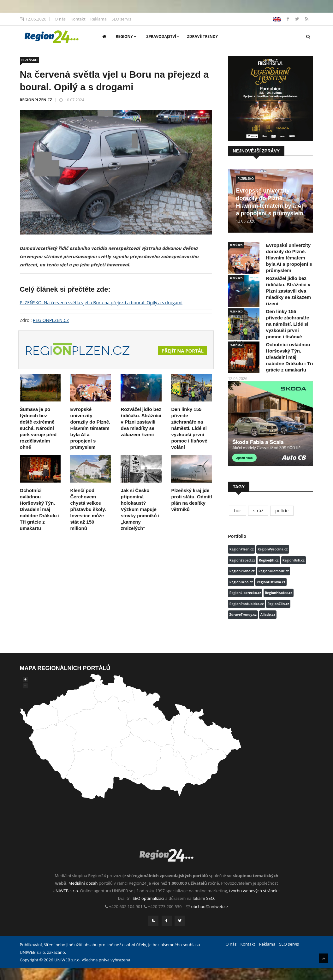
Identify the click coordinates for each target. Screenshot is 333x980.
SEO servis (121, 19)
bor (238, 511)
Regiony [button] (126, 36)
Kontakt (78, 19)
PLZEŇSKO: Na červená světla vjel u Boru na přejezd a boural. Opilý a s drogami (101, 303)
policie (282, 511)
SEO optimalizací (148, 898)
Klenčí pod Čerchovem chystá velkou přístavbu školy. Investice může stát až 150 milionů (88, 509)
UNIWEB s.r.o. (66, 891)
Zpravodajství (163, 36)
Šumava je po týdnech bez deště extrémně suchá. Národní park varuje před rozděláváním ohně (38, 428)
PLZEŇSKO (30, 60)
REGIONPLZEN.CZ (36, 100)
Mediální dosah (83, 883)
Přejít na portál (181, 351)
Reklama (98, 19)
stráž (258, 511)
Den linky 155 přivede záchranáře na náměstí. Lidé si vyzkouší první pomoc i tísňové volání (189, 428)
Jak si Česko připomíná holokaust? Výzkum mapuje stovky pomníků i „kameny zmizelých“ (140, 509)
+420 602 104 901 (126, 906)
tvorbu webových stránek (253, 891)
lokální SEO (203, 898)
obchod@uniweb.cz (210, 906)
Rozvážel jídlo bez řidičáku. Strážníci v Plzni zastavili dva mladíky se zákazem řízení (141, 422)
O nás (60, 19)
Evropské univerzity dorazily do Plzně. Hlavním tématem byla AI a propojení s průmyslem (90, 428)
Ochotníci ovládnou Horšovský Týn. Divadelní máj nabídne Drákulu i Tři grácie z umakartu (40, 509)
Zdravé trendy (202, 36)
